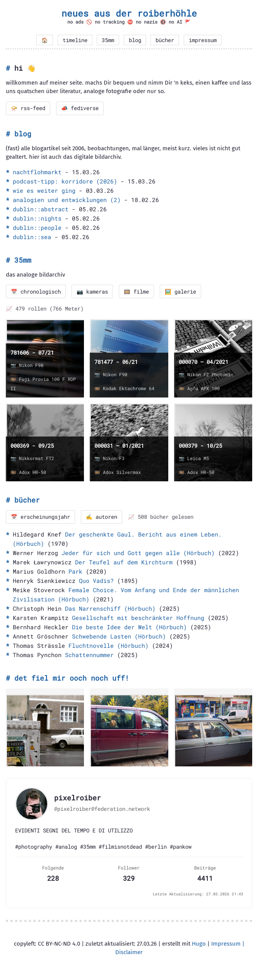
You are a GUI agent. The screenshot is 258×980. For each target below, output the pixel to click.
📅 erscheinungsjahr (40, 517)
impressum (203, 40)
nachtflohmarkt (37, 172)
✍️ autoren (102, 517)
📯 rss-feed (28, 108)
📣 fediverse (80, 108)
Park (75, 571)
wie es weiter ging (44, 190)
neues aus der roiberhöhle (129, 13)
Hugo (199, 944)
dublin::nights (37, 218)
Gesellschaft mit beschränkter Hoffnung (138, 618)
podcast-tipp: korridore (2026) (65, 181)
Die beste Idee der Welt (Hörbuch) (129, 627)
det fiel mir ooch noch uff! (72, 678)
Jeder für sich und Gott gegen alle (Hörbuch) (138, 553)
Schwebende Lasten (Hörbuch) (119, 636)
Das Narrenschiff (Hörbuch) (110, 608)
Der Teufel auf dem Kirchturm (124, 562)
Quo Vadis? (96, 581)
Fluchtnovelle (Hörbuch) (108, 645)
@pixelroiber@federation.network (102, 809)
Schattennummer (89, 655)
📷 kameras (92, 292)
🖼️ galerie (180, 292)
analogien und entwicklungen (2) (67, 200)
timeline (75, 40)
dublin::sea (32, 237)
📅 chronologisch (36, 292)
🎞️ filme (136, 292)
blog (135, 40)
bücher (165, 40)
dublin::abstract (41, 209)
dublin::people (37, 228)
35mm (108, 40)
